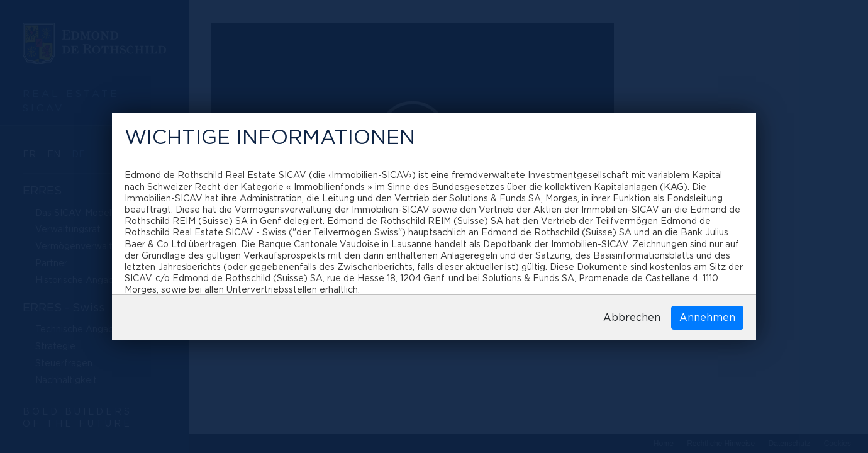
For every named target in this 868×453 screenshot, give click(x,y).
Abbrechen (632, 318)
